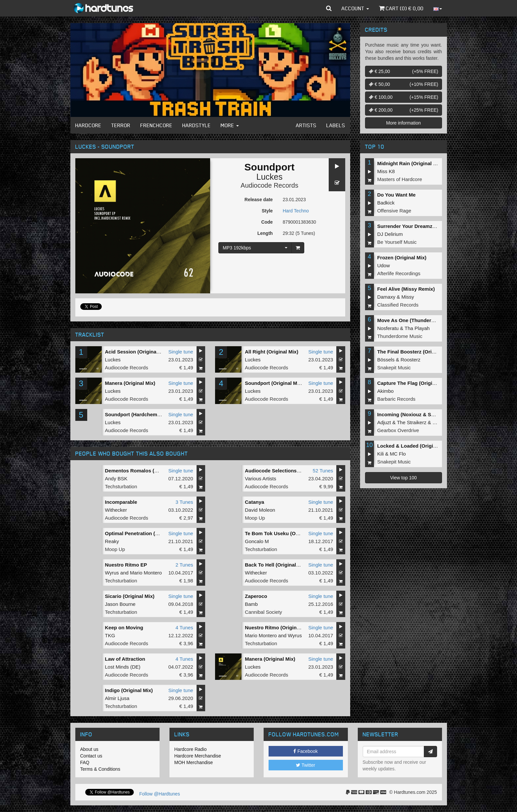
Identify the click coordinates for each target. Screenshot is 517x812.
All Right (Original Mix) (272, 352)
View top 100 (404, 478)
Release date (259, 200)
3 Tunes (184, 502)
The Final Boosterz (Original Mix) (416, 352)
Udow (384, 265)
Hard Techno (296, 211)
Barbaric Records (396, 399)
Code (267, 222)
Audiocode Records (269, 185)
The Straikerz (411, 422)
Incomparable (121, 502)
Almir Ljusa (117, 698)
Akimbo (386, 391)
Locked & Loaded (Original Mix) (414, 446)
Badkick (386, 203)
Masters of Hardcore (400, 179)
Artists (306, 125)
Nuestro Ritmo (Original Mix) (278, 627)
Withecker (116, 510)
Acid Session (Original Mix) (137, 352)
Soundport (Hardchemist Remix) (143, 414)
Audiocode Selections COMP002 (283, 471)
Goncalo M (257, 541)
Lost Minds (117, 667)
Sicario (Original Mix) (130, 596)
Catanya (254, 502)
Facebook (305, 751)
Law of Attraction (125, 659)
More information (404, 123)
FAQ (85, 762)
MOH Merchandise (194, 762)
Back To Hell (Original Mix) (276, 565)
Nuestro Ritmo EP (126, 565)
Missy (408, 297)
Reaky (112, 541)
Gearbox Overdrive (398, 430)
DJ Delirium (390, 234)
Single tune (181, 352)
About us (89, 749)
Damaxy (386, 297)
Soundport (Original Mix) (274, 383)
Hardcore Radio (191, 749)
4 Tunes (184, 627)
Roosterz (411, 360)
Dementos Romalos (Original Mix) (145, 471)
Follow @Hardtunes (160, 794)
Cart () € (401, 8)
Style (267, 211)
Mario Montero (146, 573)
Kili (381, 454)
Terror (121, 125)
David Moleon (260, 510)
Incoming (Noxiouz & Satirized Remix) (422, 414)
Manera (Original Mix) (130, 383)
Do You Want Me (396, 195)
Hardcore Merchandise (198, 756)
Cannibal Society (263, 612)
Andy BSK (116, 479)
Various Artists (260, 479)
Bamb (251, 604)
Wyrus (112, 573)
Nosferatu (388, 328)
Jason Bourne (120, 604)
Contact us (91, 756)
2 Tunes (184, 565)
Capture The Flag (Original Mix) (414, 383)
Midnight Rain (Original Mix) (410, 163)
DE (135, 667)
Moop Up (255, 518)
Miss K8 (386, 171)
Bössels (386, 360)
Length (265, 233)
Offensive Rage (394, 211)
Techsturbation (121, 486)
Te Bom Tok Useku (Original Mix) (283, 533)
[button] (329, 8)
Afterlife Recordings (399, 273)
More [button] (230, 125)
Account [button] (355, 8)
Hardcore (88, 125)
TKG (110, 635)
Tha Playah (417, 328)
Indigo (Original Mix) (129, 690)
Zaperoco (256, 596)
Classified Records (398, 305)
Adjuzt (384, 422)
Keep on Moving (124, 627)
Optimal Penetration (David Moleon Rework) (157, 533)
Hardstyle (197, 125)
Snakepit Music (394, 368)
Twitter (306, 765)
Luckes (269, 177)
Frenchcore (156, 125)
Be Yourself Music (397, 242)
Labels (336, 125)
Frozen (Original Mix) (402, 258)
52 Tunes (323, 471)
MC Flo (398, 454)
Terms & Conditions (100, 769)
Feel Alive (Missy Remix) (406, 289)
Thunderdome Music (400, 336)
